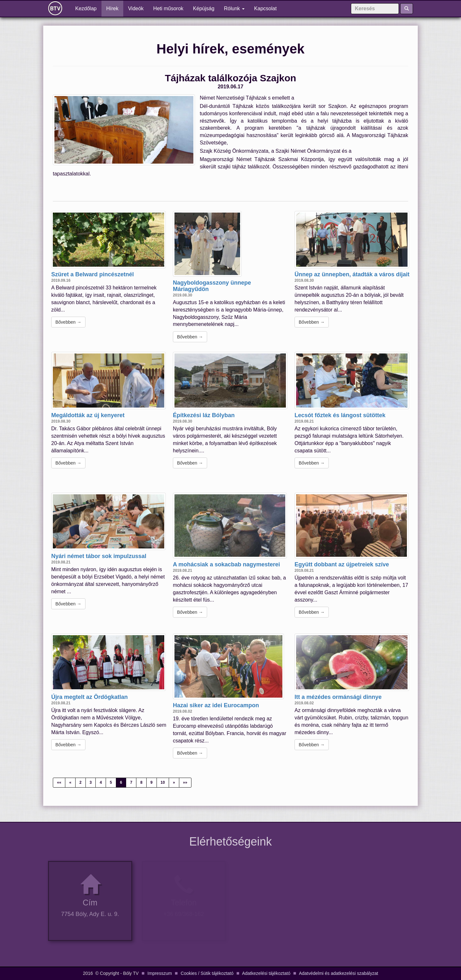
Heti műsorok (168, 8)
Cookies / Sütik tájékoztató (207, 973)
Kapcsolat (265, 8)
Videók (136, 8)
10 (163, 782)
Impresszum (160, 973)
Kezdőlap (88, 8)
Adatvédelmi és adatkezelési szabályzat (339, 973)
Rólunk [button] (234, 8)
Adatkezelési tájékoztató (266, 973)
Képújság (204, 8)
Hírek (112, 8)
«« (59, 782)
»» (185, 782)
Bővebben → (68, 322)
